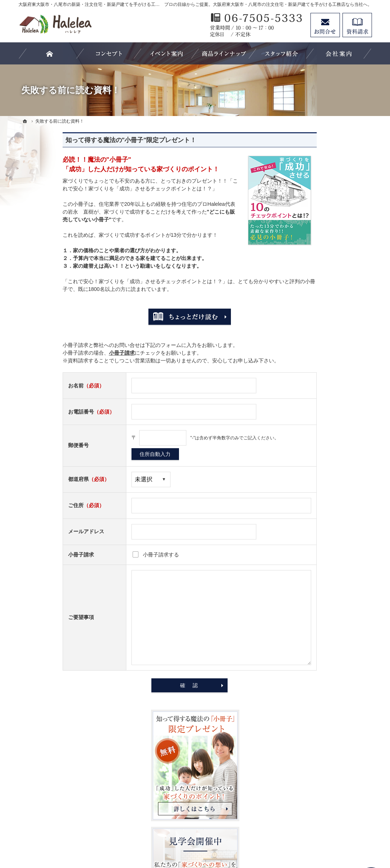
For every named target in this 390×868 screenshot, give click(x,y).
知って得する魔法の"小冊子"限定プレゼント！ (87, 140)
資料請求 (357, 25)
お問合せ (325, 25)
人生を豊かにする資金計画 (323, 419)
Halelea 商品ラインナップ (322, 359)
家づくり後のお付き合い (321, 524)
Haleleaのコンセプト (317, 464)
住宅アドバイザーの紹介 (321, 570)
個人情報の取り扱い (316, 645)
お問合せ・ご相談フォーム (328, 805)
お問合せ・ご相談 (313, 615)
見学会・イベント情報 (318, 389)
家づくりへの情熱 (313, 555)
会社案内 (303, 540)
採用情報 (303, 585)
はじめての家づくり (316, 494)
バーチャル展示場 (313, 374)
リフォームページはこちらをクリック (328, 765)
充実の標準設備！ (313, 479)
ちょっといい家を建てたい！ (326, 434)
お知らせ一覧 (308, 630)
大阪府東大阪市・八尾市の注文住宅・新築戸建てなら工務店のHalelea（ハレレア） (220, 835)
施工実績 (303, 449)
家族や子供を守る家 (316, 509)
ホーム (300, 344)
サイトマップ (308, 660)
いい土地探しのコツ (316, 404)
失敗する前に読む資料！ (321, 600)
